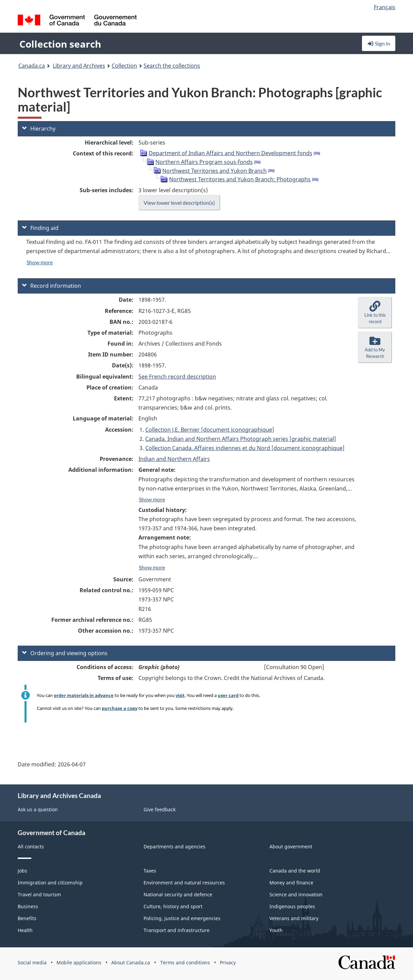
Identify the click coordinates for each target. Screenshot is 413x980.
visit (180, 695)
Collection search (60, 44)
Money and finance (291, 883)
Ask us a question (38, 809)
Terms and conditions (185, 962)
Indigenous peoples (292, 906)
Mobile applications (79, 962)
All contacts (31, 846)
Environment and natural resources (184, 883)
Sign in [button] (379, 43)
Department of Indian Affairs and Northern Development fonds (230, 153)
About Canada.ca (131, 962)
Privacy (228, 962)
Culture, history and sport (173, 906)
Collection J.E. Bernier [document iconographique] (210, 430)
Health (25, 930)
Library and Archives (79, 66)
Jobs (22, 871)
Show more (40, 262)
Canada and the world (295, 871)
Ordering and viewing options (65, 653)
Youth (276, 930)
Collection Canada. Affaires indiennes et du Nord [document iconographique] (245, 448)
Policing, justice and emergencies (182, 918)
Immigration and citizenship (50, 883)
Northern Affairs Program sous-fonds (204, 162)
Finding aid (40, 228)
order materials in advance (84, 695)
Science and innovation (296, 894)
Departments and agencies (175, 846)
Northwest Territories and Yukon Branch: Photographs (240, 179)
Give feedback (160, 809)
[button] (375, 313)
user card (228, 695)
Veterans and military (294, 918)
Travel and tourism (39, 894)
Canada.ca (32, 66)
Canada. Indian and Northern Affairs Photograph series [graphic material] (241, 439)
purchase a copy (120, 708)
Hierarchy (39, 129)
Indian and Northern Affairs (174, 459)
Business (28, 906)
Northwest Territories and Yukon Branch (214, 171)
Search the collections (172, 66)
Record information (52, 286)
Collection (124, 66)
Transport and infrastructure (177, 930)
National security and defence (178, 894)
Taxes (150, 871)
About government (291, 846)
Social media (32, 962)
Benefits (27, 918)
